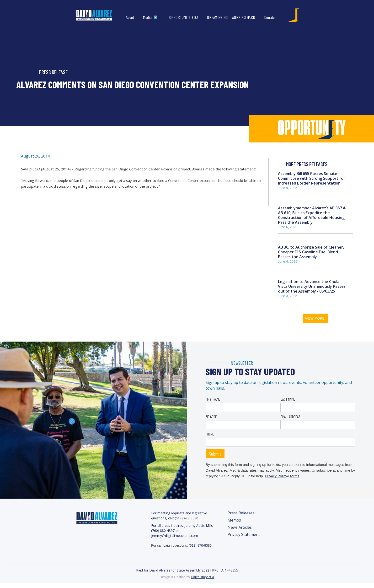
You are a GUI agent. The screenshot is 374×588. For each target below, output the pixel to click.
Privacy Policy (276, 476)
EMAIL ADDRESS (291, 416)
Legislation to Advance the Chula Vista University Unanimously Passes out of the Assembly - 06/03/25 (312, 286)
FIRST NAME (213, 399)
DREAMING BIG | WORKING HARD (231, 17)
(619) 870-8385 (200, 545)
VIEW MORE (315, 318)
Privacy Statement (244, 535)
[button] (151, 17)
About (130, 17)
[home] (99, 15)
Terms (294, 476)
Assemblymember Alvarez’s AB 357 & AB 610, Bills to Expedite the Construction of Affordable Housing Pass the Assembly (312, 215)
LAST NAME (288, 399)
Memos (234, 520)
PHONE (210, 434)
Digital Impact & (203, 577)
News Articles (240, 527)
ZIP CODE (211, 416)
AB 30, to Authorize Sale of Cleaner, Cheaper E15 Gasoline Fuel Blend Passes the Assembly (311, 252)
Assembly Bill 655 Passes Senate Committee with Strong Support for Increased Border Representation (312, 178)
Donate (270, 17)
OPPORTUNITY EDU (184, 17)
